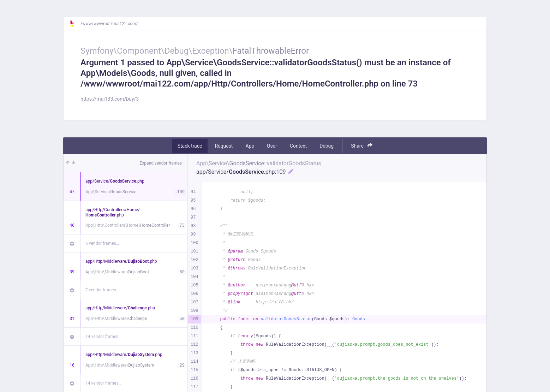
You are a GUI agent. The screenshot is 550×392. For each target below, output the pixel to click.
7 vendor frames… (102, 290)
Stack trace (190, 146)
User (272, 146)
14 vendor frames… (103, 337)
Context (298, 146)
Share (362, 146)
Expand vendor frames (161, 163)
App (250, 146)
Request (224, 146)
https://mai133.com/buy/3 (110, 99)
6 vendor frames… (102, 243)
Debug (327, 146)
